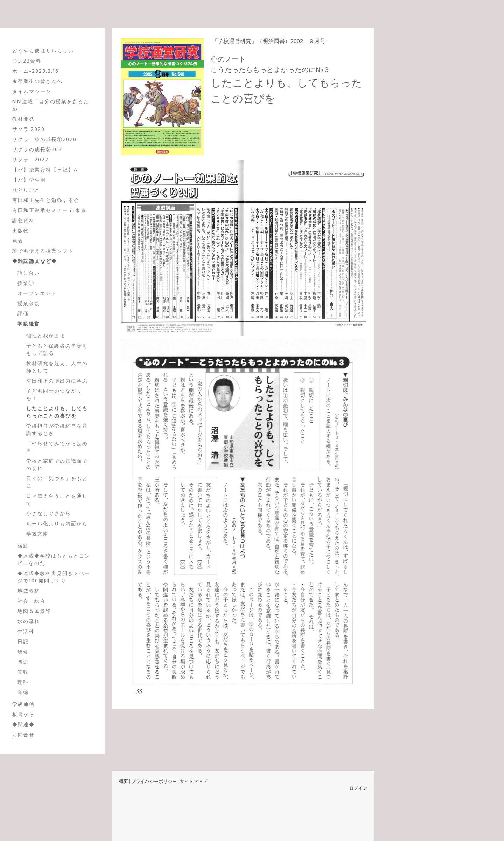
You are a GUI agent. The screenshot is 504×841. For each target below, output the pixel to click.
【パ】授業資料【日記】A (45, 170)
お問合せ (23, 734)
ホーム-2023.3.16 (36, 71)
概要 (124, 781)
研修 (23, 651)
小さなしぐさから (49, 513)
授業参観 (29, 303)
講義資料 (23, 220)
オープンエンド (37, 293)
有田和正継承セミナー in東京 (49, 210)
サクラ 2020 (29, 129)
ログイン (358, 788)
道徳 (23, 692)
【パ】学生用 (29, 180)
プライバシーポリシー (154, 781)
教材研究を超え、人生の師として (57, 367)
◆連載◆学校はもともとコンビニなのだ (54, 559)
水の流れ (29, 621)
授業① (26, 283)
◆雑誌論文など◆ (35, 261)
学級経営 (29, 324)
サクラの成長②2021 (38, 149)
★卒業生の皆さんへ (37, 81)
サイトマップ (194, 781)
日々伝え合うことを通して (57, 499)
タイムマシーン (32, 91)
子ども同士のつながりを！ (54, 394)
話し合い (29, 273)
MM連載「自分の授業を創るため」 (51, 105)
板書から (23, 714)
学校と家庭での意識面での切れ (57, 464)
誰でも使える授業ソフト (43, 251)
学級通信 (23, 704)
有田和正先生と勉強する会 (46, 200)
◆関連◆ (23, 724)
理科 (23, 682)
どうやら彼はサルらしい (43, 51)
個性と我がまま (46, 335)
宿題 (23, 545)
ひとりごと (26, 190)
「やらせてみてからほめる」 (57, 447)
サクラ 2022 (30, 159)
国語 (23, 662)
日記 (23, 641)
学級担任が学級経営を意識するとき (57, 429)
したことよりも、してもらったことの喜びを (57, 412)
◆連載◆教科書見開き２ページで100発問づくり (54, 577)
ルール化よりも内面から (57, 523)
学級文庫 (37, 534)
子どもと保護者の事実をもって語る (57, 349)
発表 (18, 241)
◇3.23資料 (27, 61)
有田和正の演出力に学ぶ (57, 381)
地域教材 (29, 591)
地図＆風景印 (34, 611)
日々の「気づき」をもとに (57, 482)
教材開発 (23, 119)
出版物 (21, 230)
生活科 (26, 631)
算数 (23, 672)
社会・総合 (31, 601)
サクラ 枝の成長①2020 (44, 139)
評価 (23, 313)
